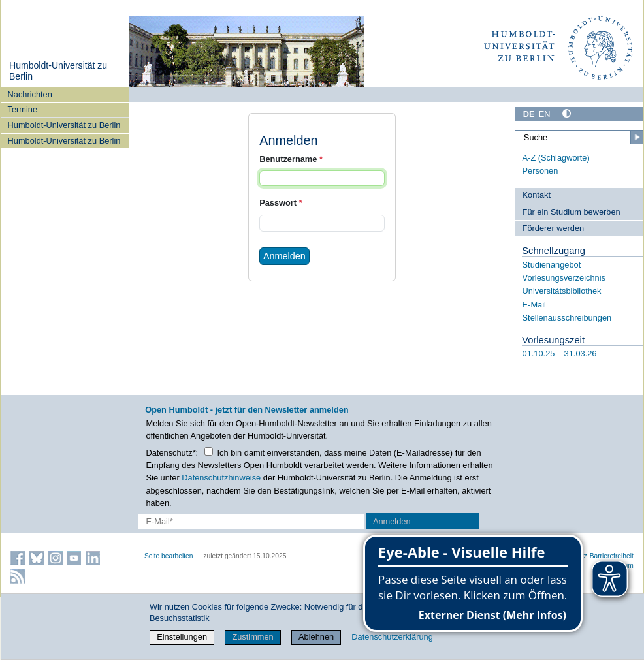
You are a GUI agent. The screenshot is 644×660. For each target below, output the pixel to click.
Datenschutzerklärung (392, 637)
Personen (540, 171)
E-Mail (534, 305)
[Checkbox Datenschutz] (209, 451)
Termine (23, 109)
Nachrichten (30, 94)
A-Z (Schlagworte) (556, 158)
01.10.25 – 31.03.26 (560, 354)
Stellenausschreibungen (567, 318)
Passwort (281, 203)
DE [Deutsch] (529, 114)
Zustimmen (252, 637)
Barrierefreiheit (612, 556)
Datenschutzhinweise (221, 478)
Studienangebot (552, 265)
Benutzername (291, 159)
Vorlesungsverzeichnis (564, 278)
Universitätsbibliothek (562, 291)
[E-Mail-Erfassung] (251, 521)
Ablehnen (316, 637)
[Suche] (579, 137)
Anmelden (284, 256)
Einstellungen (182, 637)
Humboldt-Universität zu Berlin (64, 125)
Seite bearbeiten (169, 556)
